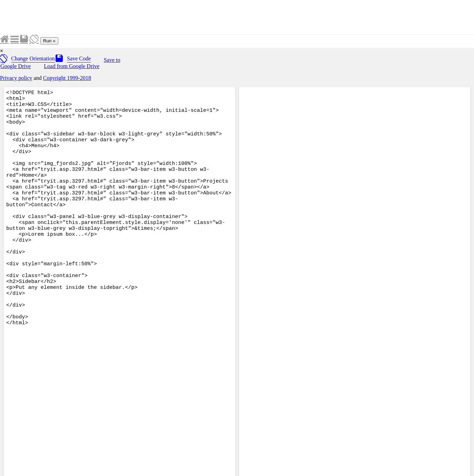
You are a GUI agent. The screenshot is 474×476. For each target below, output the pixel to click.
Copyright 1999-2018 (67, 78)
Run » (49, 41)
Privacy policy (16, 78)
